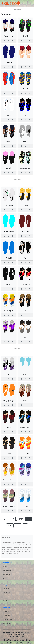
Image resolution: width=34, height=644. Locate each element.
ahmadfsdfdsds (25, 168)
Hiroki (25, 142)
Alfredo (25, 205)
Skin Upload (7, 597)
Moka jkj (9, 168)
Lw (9, 89)
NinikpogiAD (25, 284)
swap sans (25, 506)
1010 (21, 519)
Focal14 (25, 337)
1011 (29, 519)
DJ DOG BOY (9, 205)
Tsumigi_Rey (9, 36)
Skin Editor (6, 589)
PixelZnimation (25, 427)
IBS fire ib (25, 453)
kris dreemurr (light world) (12, 506)
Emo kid (9, 142)
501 (25, 115)
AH (25, 311)
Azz (25, 258)
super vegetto (9, 311)
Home (5, 566)
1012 (10, 526)
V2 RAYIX (9, 258)
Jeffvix (25, 401)
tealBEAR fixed (9, 232)
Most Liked (6, 574)
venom (9, 284)
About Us (6, 612)
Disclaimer (6, 624)
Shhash (25, 374)
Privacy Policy (7, 620)
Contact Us (6, 616)
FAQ (4, 578)
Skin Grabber (7, 593)
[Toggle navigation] (30, 3)
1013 (17, 526)
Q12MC (25, 36)
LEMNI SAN (9, 115)
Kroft (25, 62)
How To (5, 601)
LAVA (9, 374)
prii (9, 337)
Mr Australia (9, 62)
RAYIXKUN (25, 232)
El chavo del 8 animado (10, 480)
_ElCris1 (25, 89)
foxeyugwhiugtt (9, 401)
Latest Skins (7, 570)
